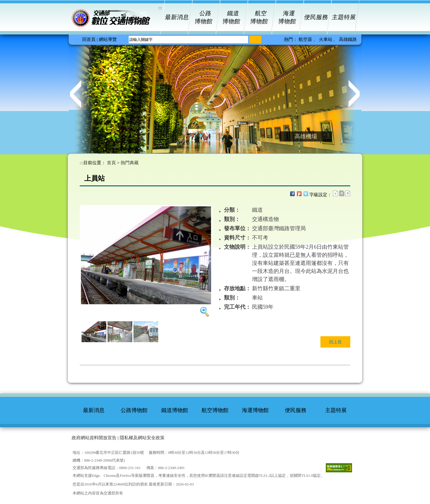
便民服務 (316, 17)
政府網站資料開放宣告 (94, 438)
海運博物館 (287, 17)
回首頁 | (90, 39)
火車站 (326, 39)
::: (82, 163)
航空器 (306, 39)
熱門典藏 (130, 163)
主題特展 (343, 17)
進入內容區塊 (13, 4)
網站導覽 (108, 39)
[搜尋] (255, 40)
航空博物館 (259, 17)
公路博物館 (204, 17)
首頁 (111, 163)
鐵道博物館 (232, 17)
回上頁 (335, 342)
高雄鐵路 (348, 39)
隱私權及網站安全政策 (142, 438)
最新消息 (176, 17)
